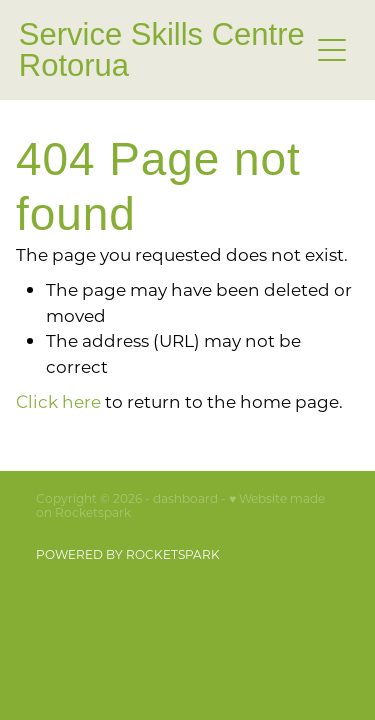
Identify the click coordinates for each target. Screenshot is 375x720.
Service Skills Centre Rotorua (162, 50)
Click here (58, 401)
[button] (332, 50)
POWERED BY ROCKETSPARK (128, 554)
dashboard (185, 498)
